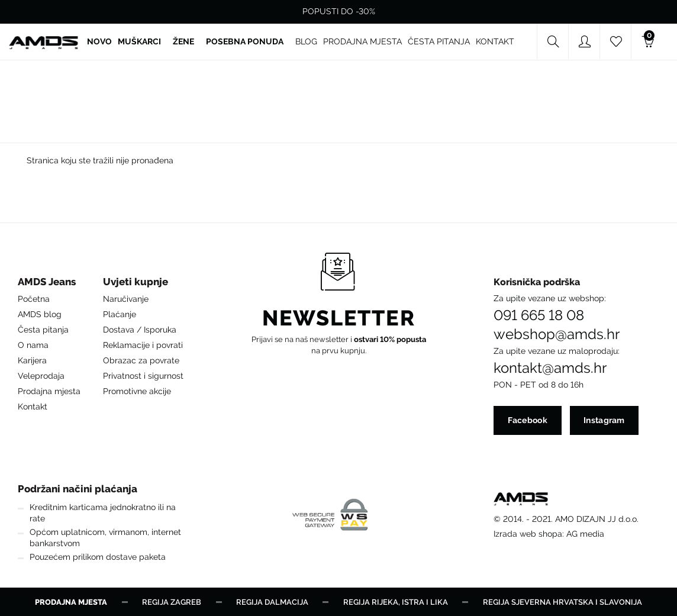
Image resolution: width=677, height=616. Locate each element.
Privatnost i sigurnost (143, 375)
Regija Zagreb (172, 602)
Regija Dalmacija (272, 602)
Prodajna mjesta (49, 391)
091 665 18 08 (539, 315)
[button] (49, 284)
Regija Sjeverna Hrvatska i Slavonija (562, 602)
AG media (585, 533)
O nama (33, 344)
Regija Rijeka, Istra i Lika (396, 602)
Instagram (604, 420)
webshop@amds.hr (557, 334)
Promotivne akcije (137, 391)
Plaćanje (120, 314)
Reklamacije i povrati (143, 344)
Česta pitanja (43, 329)
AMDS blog (40, 314)
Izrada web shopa (528, 533)
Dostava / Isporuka (140, 329)
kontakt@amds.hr (550, 367)
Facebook (527, 420)
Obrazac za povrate (141, 360)
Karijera (32, 360)
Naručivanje (126, 298)
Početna (34, 298)
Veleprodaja (41, 375)
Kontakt (33, 406)
